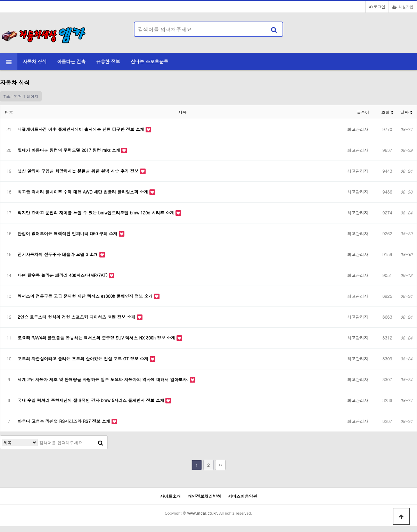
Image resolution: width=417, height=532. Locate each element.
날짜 (406, 112)
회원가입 (403, 7)
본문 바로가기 (0, 0)
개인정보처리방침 (204, 496)
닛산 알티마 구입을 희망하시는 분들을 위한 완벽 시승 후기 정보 (79, 171)
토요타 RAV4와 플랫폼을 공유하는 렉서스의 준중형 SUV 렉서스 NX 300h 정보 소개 (97, 338)
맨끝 (220, 465)
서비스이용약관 (243, 496)
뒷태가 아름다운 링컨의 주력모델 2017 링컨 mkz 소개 (70, 150)
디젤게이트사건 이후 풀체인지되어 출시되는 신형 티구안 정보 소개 (82, 129)
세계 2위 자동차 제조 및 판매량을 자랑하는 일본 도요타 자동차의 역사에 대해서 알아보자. (104, 379)
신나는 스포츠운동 (149, 61)
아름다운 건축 (71, 61)
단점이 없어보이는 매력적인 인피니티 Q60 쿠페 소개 (68, 233)
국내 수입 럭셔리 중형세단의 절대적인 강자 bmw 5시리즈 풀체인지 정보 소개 (92, 400)
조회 (387, 112)
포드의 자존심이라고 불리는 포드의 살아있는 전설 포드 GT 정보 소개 (84, 358)
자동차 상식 (35, 61)
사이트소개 (170, 496)
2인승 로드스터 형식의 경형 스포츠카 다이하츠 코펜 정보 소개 (77, 317)
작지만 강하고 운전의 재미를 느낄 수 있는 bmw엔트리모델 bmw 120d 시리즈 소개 (97, 212)
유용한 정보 (108, 61)
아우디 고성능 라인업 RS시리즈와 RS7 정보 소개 (65, 421)
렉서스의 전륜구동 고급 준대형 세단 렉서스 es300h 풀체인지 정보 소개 (86, 296)
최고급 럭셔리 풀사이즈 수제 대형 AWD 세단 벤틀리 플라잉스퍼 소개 (84, 192)
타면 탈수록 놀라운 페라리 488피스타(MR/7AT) (63, 275)
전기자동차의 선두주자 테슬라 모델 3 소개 (59, 254)
